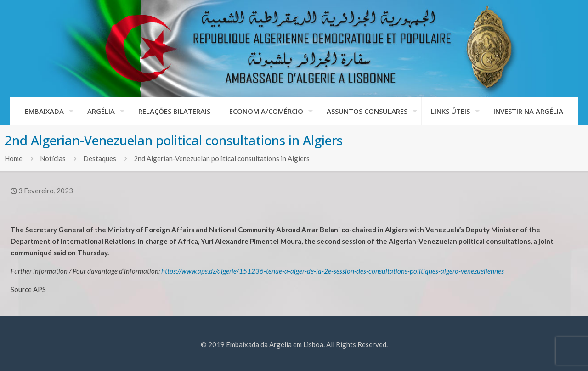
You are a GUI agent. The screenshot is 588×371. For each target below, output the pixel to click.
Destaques (100, 158)
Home (14, 158)
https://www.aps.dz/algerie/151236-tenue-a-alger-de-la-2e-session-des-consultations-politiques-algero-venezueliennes (333, 271)
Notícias (53, 158)
